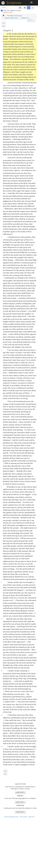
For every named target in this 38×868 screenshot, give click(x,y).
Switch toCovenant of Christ (31, 21)
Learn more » (20, 792)
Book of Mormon (11, 18)
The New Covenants (14, 16)
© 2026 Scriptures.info (11, 817)
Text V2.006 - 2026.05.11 (27, 817)
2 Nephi (24, 18)
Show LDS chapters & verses (11, 11)
